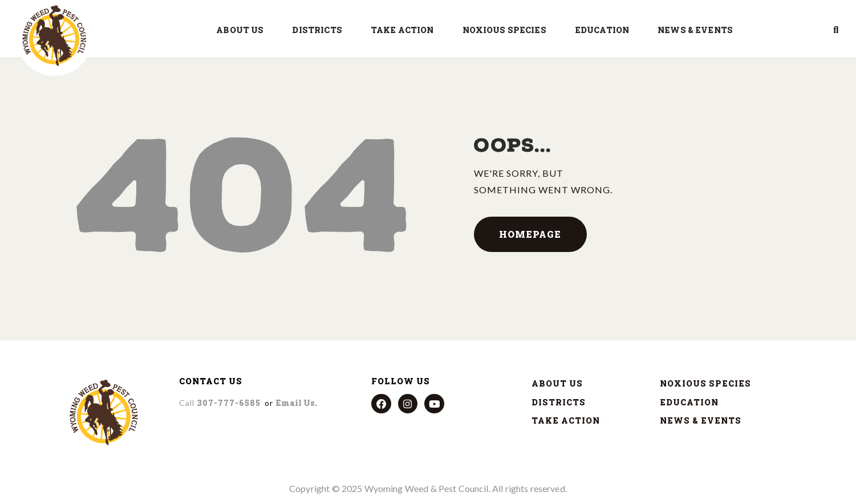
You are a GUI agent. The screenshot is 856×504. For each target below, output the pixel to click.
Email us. (296, 403)
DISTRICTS (320, 30)
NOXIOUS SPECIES (507, 30)
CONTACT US (211, 381)
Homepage (530, 234)
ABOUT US (243, 30)
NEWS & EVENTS (698, 30)
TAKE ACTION (405, 30)
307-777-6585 (220, 403)
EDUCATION (605, 30)
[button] (836, 30)
